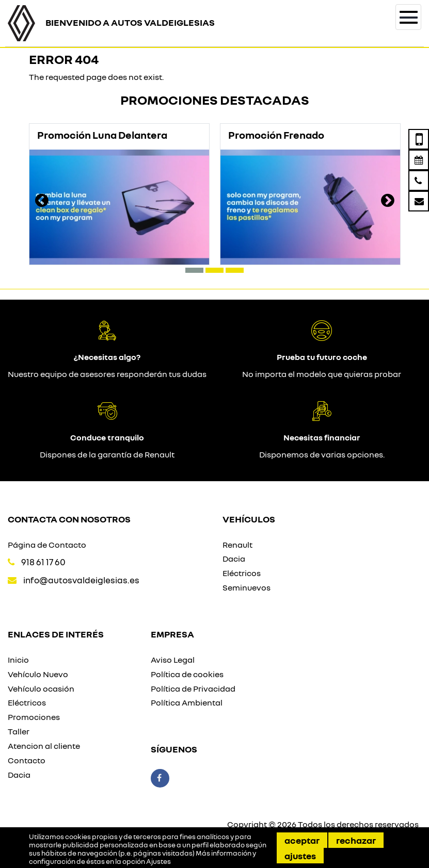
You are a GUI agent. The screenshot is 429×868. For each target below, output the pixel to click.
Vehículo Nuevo (38, 674)
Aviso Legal (173, 660)
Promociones (34, 717)
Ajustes (300, 856)
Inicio (18, 660)
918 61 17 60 (43, 562)
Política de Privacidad (193, 689)
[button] (194, 270)
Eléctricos (242, 573)
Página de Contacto (47, 545)
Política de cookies (187, 674)
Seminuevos (247, 587)
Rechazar (356, 840)
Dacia (234, 559)
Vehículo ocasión (41, 689)
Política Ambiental (187, 702)
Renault (237, 545)
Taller (19, 731)
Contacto (27, 760)
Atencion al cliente (44, 746)
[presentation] (42, 202)
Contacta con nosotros (69, 519)
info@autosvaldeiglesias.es (81, 580)
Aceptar (302, 840)
